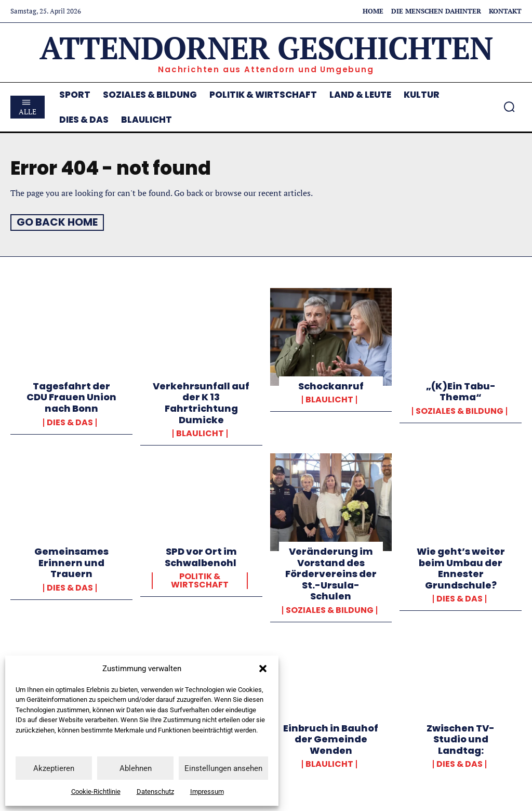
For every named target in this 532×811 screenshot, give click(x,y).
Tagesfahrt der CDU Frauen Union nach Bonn (71, 397)
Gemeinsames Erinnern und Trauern (71, 562)
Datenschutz (155, 792)
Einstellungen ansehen (223, 768)
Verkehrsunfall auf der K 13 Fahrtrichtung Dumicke (201, 402)
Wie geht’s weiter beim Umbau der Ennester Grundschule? (461, 568)
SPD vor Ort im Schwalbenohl (201, 557)
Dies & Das (70, 422)
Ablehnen (136, 768)
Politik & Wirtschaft (200, 580)
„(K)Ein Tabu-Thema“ (461, 391)
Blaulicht (200, 433)
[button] (263, 669)
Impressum (207, 792)
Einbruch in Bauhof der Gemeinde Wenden (331, 739)
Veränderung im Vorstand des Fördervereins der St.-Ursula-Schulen (331, 573)
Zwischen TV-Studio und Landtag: (461, 739)
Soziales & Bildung (460, 411)
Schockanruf (331, 385)
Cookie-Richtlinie (96, 792)
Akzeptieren (54, 768)
